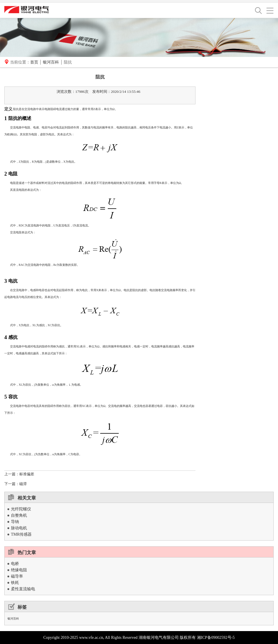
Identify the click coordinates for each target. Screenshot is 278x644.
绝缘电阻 (19, 570)
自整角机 (19, 515)
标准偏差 (27, 474)
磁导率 (17, 576)
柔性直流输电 (23, 589)
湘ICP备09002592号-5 (216, 638)
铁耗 (15, 583)
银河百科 (51, 62)
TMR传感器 (21, 534)
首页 (34, 62)
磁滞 (23, 484)
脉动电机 (19, 528)
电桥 (15, 564)
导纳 (15, 522)
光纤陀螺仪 (21, 509)
